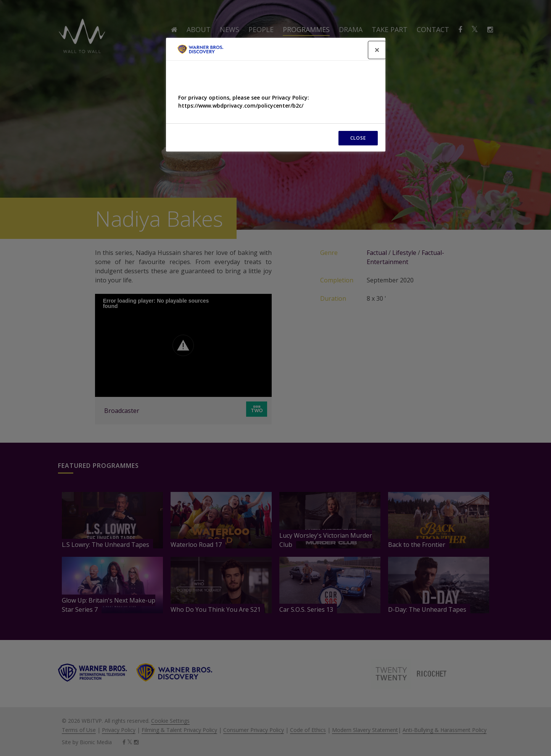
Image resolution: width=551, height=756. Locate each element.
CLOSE (358, 138)
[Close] (377, 50)
